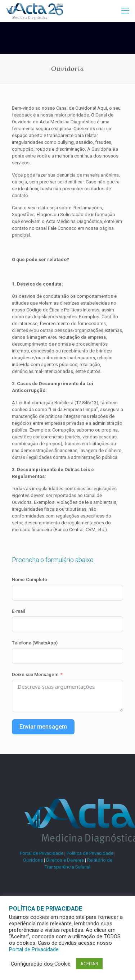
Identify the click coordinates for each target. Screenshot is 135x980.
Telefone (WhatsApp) (35, 643)
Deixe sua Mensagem (35, 674)
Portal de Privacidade (42, 853)
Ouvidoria (33, 860)
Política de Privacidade (90, 853)
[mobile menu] (125, 11)
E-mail (18, 611)
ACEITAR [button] (89, 964)
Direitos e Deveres (65, 860)
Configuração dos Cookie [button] (41, 964)
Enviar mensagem (43, 727)
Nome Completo (30, 580)
